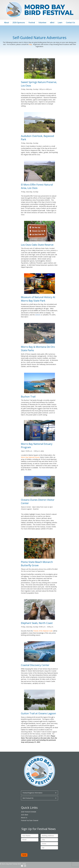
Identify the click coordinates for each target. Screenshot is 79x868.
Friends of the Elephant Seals (43, 631)
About (7, 23)
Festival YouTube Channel (30, 820)
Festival (32, 23)
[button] (56, 793)
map (30, 44)
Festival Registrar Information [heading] (33, 793)
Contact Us (70, 23)
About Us (24, 818)
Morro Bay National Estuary (30, 457)
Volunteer (42, 23)
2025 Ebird (24, 815)
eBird (52, 23)
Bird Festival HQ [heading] (28, 798)
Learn (60, 23)
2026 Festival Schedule (29, 812)
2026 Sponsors (19, 23)
